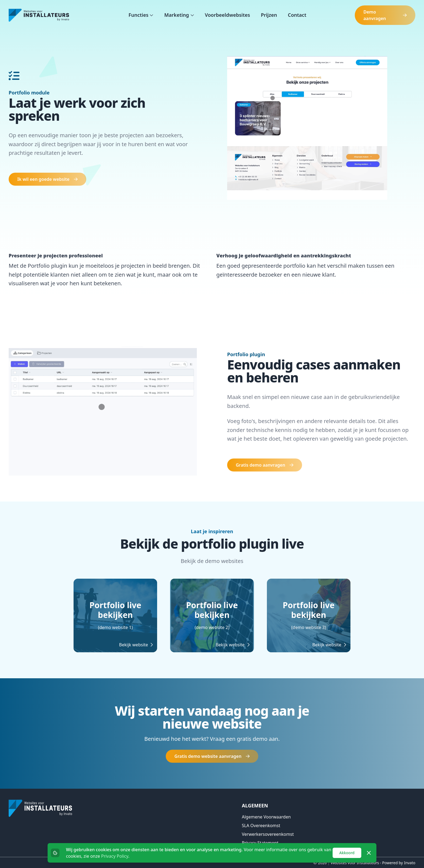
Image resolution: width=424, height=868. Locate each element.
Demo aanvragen (385, 15)
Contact (297, 15)
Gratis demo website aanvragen (212, 756)
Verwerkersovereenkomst (268, 834)
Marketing (177, 15)
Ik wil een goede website (47, 179)
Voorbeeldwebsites (228, 15)
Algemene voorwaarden (266, 817)
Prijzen (269, 15)
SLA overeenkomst (261, 826)
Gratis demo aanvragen (265, 465)
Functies (139, 15)
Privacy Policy (115, 856)
